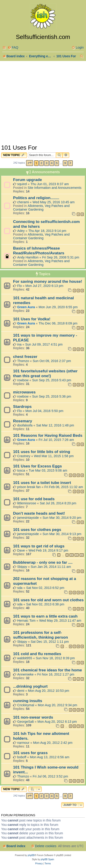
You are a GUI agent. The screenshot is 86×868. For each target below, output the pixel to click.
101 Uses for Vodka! (32, 319)
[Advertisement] (43, 102)
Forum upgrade (28, 180)
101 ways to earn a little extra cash (45, 616)
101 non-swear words (33, 717)
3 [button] (46, 163)
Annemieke (25, 674)
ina (19, 344)
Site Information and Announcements (55, 188)
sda (20, 588)
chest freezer (25, 357)
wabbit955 (25, 658)
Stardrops (22, 407)
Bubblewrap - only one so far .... (43, 562)
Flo (19, 286)
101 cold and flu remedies (37, 654)
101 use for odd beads (34, 499)
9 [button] (65, 163)
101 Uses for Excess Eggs (37, 466)
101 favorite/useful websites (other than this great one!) (45, 373)
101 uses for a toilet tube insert (42, 483)
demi (21, 691)
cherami (23, 202)
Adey (21, 231)
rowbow (23, 380)
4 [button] (52, 163)
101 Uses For (19, 148)
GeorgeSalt (25, 722)
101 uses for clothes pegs (37, 530)
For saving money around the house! (48, 281)
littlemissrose (27, 503)
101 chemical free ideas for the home (47, 670)
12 (82, 555)
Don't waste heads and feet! (39, 513)
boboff (22, 757)
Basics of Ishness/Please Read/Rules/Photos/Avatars (39, 251)
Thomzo (23, 361)
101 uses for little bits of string (42, 452)
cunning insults (28, 701)
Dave (21, 550)
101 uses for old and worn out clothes (48, 600)
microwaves (24, 392)
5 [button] (57, 163)
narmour (23, 743)
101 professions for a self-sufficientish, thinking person (40, 635)
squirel (22, 184)
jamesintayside (28, 518)
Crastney (24, 456)
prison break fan (29, 487)
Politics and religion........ (36, 198)
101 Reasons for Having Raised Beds (48, 435)
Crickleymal (26, 705)
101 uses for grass (30, 753)
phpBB (31, 855)
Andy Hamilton (28, 257)
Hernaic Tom (26, 621)
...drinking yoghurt (30, 686)
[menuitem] (13, 48)
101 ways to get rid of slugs (39, 546)
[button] (30, 163)
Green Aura (26, 307)
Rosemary (23, 421)
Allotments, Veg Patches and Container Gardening (41, 208)
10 (72, 555)
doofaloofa (25, 425)
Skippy (22, 567)
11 (77, 555)
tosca (21, 470)
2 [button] (41, 163)
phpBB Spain (47, 859)
